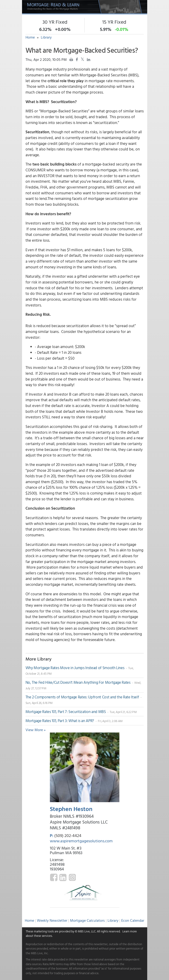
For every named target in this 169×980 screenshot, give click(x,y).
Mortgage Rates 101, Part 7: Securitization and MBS (66, 711)
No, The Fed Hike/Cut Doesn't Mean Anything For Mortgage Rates (78, 682)
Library (46, 37)
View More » (36, 730)
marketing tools (44, 931)
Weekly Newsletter (52, 920)
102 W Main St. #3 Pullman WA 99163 (66, 850)
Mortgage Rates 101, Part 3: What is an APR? (60, 721)
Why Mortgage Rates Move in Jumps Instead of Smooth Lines (75, 668)
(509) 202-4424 (68, 835)
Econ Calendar (133, 920)
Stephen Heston (71, 809)
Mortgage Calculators (87, 920)
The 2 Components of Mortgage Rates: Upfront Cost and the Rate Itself (83, 697)
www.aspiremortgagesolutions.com (81, 841)
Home (30, 37)
